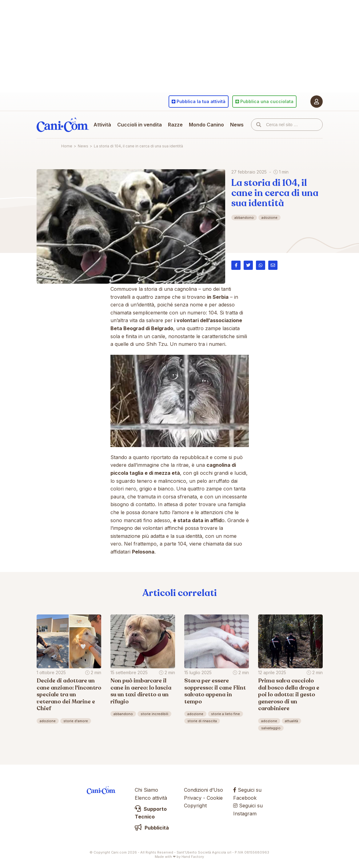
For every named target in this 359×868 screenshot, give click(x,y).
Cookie (215, 798)
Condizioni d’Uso (203, 790)
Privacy (193, 798)
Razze (175, 125)
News (237, 125)
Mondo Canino (206, 125)
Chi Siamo (146, 790)
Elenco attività (151, 798)
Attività (102, 125)
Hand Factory (193, 857)
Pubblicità (152, 828)
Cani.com (63, 125)
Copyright (195, 806)
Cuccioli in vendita (140, 125)
